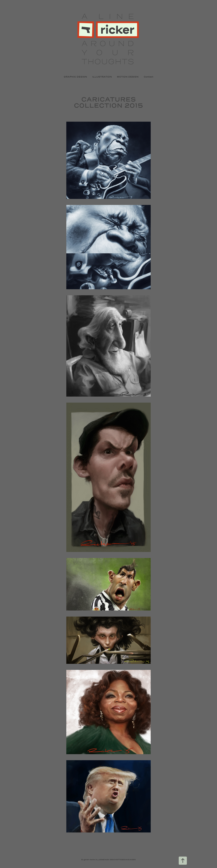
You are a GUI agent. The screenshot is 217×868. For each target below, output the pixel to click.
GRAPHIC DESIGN (75, 77)
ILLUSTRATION (102, 77)
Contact (149, 77)
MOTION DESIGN (128, 77)
